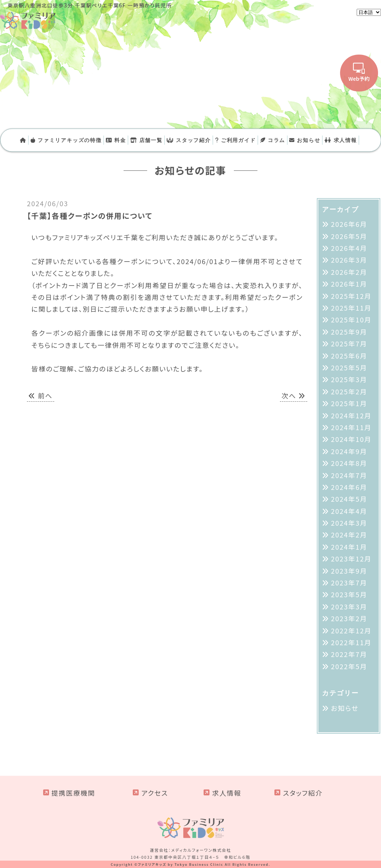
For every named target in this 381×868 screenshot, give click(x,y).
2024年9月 (349, 451)
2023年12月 (351, 559)
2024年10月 (351, 439)
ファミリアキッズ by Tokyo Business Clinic (181, 864)
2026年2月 (349, 272)
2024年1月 (349, 547)
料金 (116, 140)
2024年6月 (349, 487)
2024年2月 (349, 535)
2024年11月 (351, 427)
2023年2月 (349, 618)
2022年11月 (351, 642)
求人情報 (341, 140)
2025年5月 (349, 367)
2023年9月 (349, 571)
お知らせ (305, 140)
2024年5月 (349, 499)
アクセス (155, 793)
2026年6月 (349, 224)
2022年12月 (351, 630)
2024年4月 (349, 511)
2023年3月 (349, 606)
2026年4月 (349, 248)
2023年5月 (349, 594)
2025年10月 (351, 319)
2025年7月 (349, 343)
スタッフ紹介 (189, 140)
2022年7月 (349, 654)
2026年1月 (349, 284)
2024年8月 (349, 463)
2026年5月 (349, 236)
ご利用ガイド (235, 140)
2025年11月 (351, 308)
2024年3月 (349, 523)
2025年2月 (349, 391)
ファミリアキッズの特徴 (66, 140)
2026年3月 (349, 260)
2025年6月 (349, 356)
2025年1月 (349, 403)
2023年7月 (349, 582)
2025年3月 (349, 379)
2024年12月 (351, 415)
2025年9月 (349, 332)
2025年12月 (351, 296)
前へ (41, 395)
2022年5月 (349, 666)
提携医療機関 (73, 793)
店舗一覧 (146, 140)
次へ (294, 395)
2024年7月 (349, 475)
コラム (273, 140)
